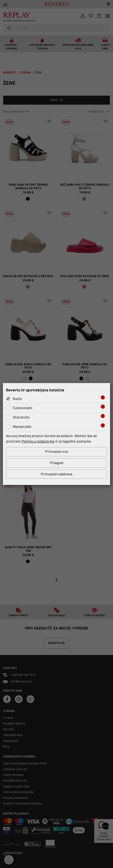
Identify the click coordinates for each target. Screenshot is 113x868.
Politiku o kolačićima (38, 441)
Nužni (17, 399)
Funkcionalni (23, 408)
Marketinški (22, 427)
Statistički (21, 417)
